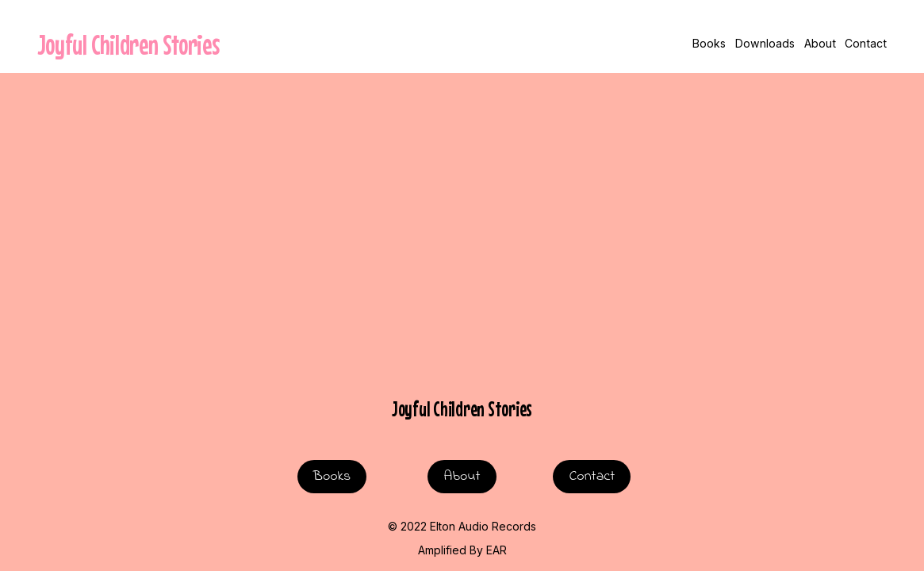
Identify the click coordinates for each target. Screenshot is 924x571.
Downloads (765, 43)
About (820, 43)
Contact (866, 43)
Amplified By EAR (462, 550)
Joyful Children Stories (128, 44)
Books (709, 43)
